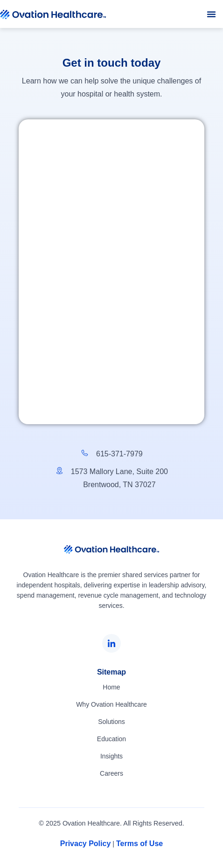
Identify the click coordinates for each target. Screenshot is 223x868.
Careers (111, 773)
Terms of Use (139, 844)
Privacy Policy (86, 844)
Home (111, 687)
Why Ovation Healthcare (111, 704)
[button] (211, 14)
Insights (111, 756)
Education (111, 739)
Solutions (111, 722)
